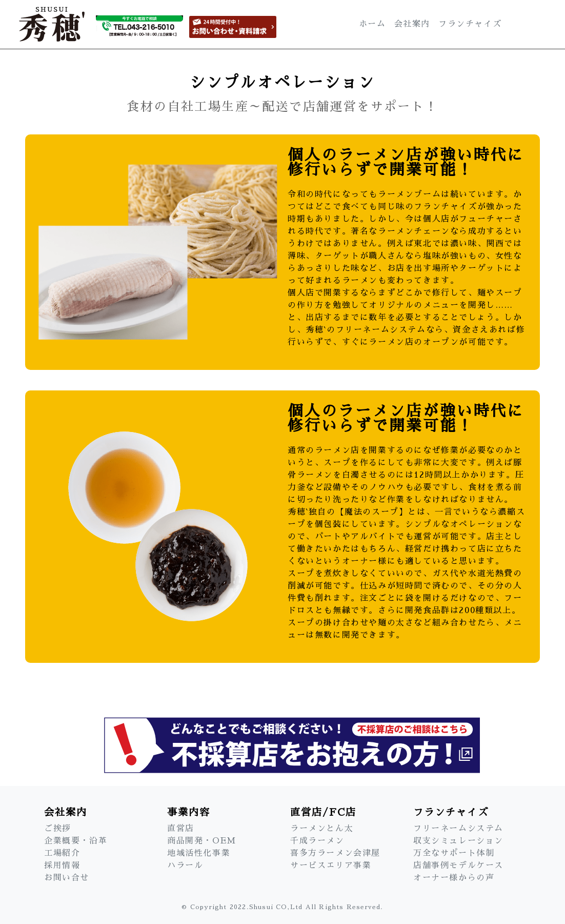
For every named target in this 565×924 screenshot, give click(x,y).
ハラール (185, 866)
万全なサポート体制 (454, 853)
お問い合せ (67, 878)
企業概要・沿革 (76, 841)
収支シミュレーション (458, 841)
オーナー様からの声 (454, 878)
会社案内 (412, 24)
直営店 (181, 829)
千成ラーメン (317, 841)
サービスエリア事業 (331, 866)
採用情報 (62, 866)
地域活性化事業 (199, 853)
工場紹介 (62, 853)
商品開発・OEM (202, 841)
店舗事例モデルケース (458, 866)
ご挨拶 (58, 829)
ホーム (372, 24)
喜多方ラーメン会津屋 (335, 853)
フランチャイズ (470, 24)
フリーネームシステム (458, 829)
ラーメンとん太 (322, 829)
